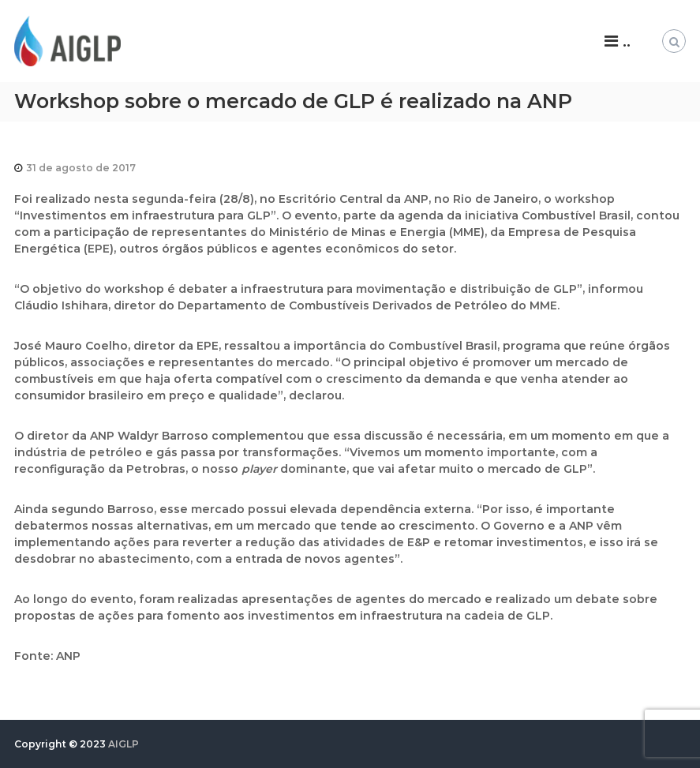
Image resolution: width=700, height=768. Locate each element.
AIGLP (124, 744)
